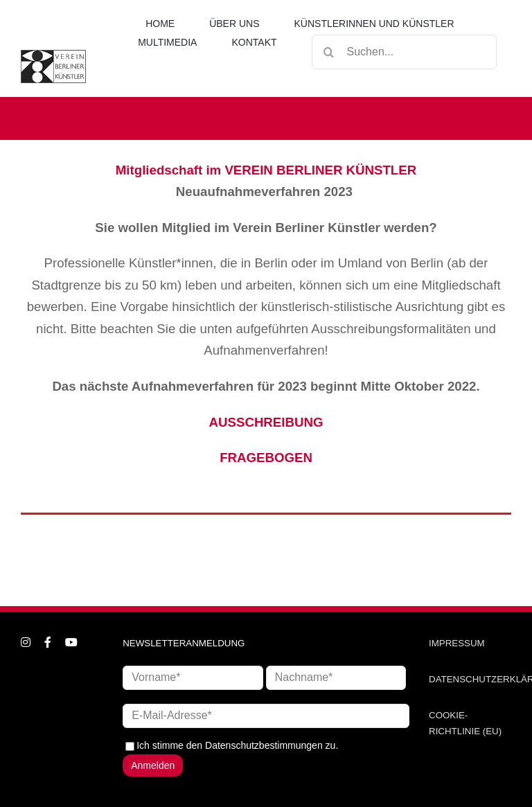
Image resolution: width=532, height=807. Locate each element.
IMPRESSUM (457, 643)
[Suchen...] (404, 52)
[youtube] (71, 642)
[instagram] (26, 642)
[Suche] (329, 52)
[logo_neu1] (53, 55)
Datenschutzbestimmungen (264, 745)
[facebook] (48, 642)
